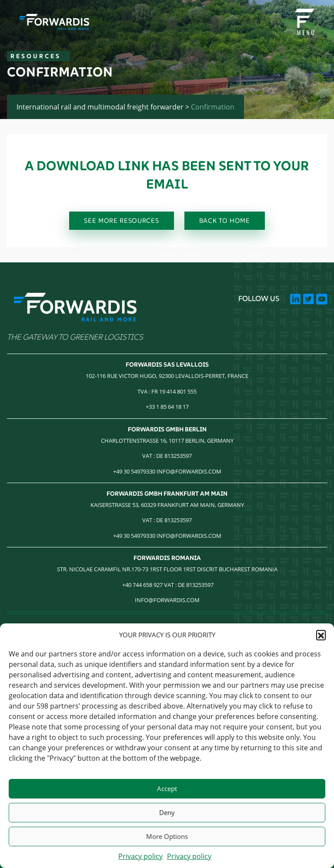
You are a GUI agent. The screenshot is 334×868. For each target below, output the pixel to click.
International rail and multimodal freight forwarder (100, 107)
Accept (167, 788)
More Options (167, 836)
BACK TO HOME (225, 220)
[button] (321, 635)
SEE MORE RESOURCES (121, 220)
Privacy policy (140, 856)
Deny (167, 812)
